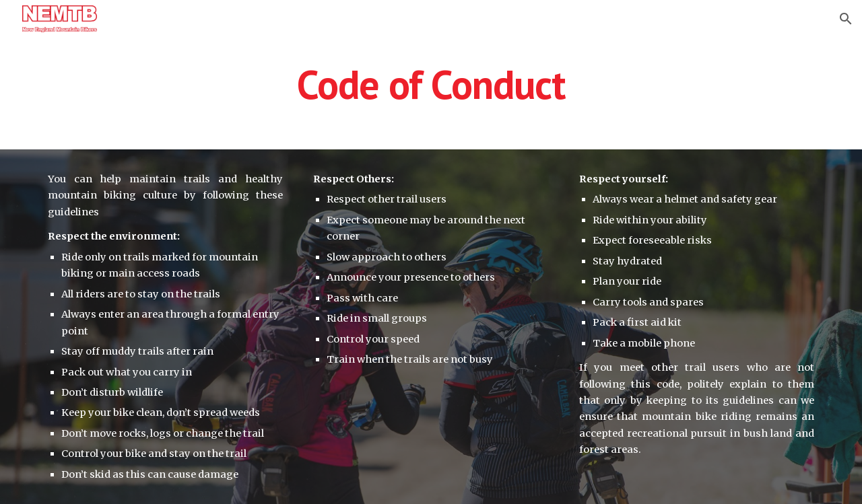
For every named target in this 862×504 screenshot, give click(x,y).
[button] (846, 19)
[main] (431, 84)
